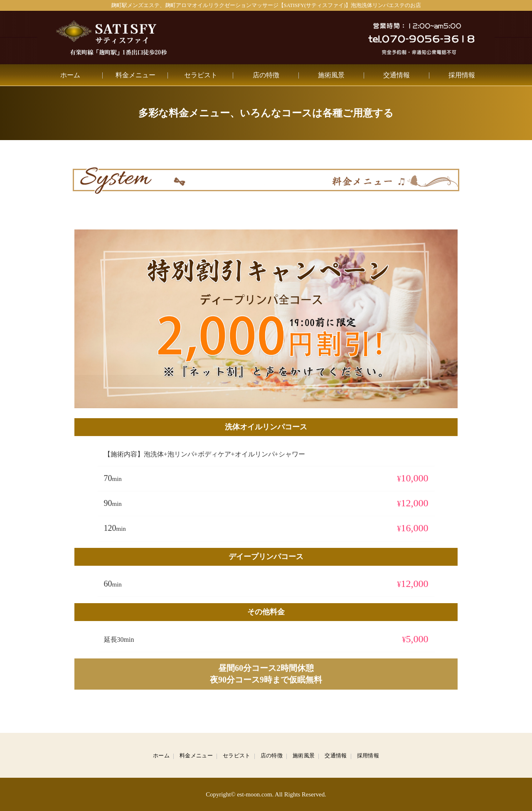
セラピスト (201, 75)
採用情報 (462, 75)
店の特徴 (266, 75)
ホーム (70, 75)
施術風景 (331, 75)
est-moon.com (254, 794)
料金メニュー (135, 75)
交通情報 (397, 75)
